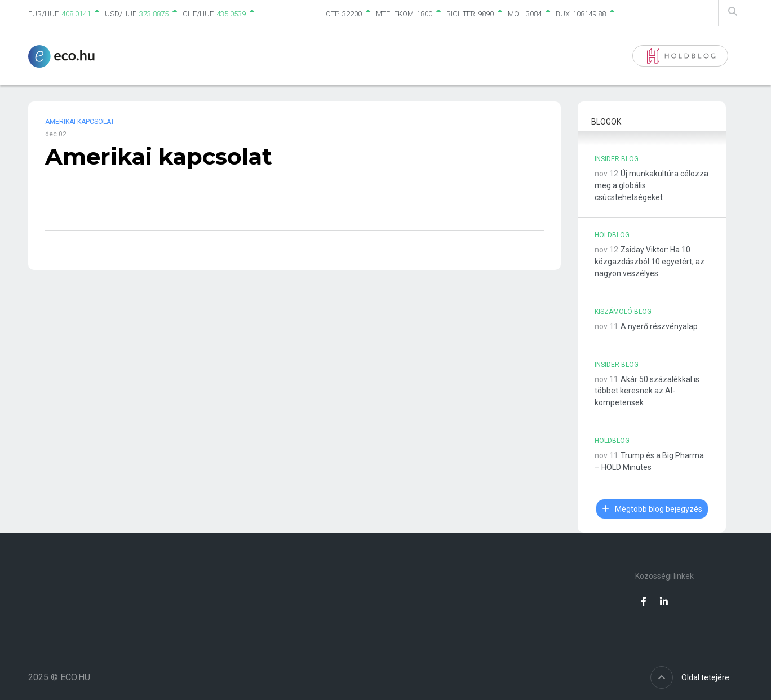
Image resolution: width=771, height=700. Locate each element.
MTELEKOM (395, 14)
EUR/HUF (43, 14)
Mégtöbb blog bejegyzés (652, 509)
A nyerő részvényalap (659, 326)
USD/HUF (121, 14)
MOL (515, 14)
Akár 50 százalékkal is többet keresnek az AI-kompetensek (647, 391)
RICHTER (461, 14)
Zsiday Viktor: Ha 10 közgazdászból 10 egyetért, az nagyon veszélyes (650, 262)
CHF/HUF (198, 14)
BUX (563, 14)
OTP (333, 14)
